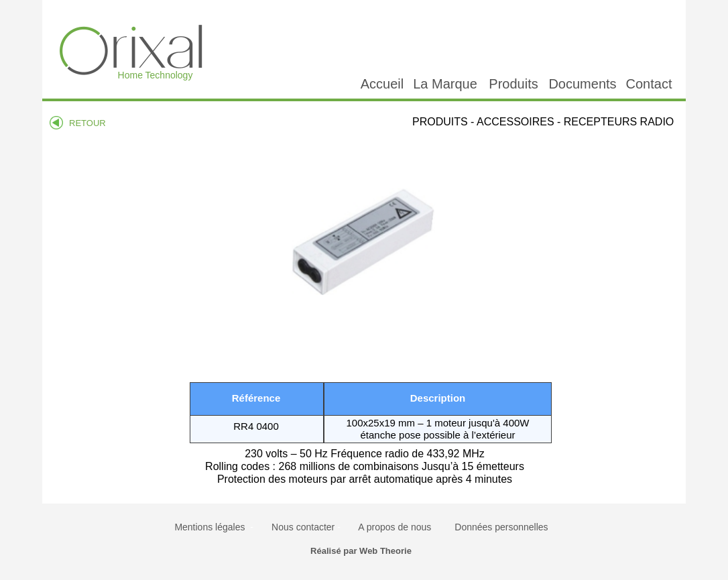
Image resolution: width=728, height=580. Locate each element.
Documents (582, 84)
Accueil (382, 84)
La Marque (445, 84)
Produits (513, 84)
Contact (649, 84)
